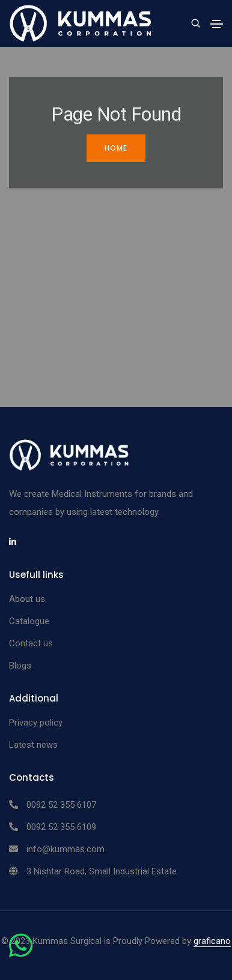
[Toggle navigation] (216, 24)
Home (116, 148)
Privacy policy (36, 723)
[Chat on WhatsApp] (21, 952)
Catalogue (29, 621)
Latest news (33, 745)
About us (27, 599)
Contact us (31, 643)
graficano (212, 941)
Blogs (20, 666)
